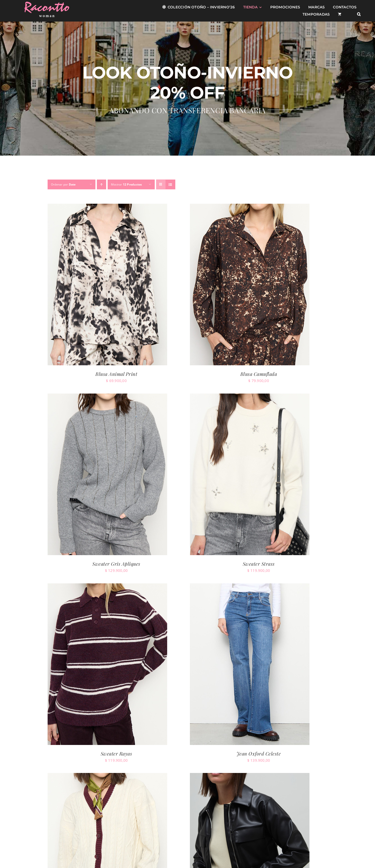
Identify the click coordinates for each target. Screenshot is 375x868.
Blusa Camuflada (259, 374)
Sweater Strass (259, 564)
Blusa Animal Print (116, 374)
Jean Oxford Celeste (259, 753)
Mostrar (127, 184)
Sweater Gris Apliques (116, 564)
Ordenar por (63, 184)
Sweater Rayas (116, 753)
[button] (359, 14)
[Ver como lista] (170, 184)
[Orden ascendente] (102, 184)
